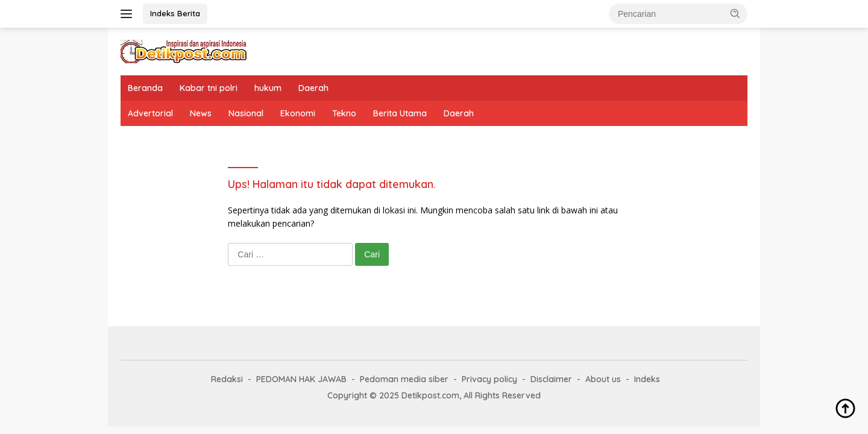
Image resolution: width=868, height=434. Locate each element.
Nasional (246, 113)
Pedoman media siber (404, 379)
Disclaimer (551, 379)
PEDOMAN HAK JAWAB (301, 379)
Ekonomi (298, 113)
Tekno (344, 113)
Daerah (313, 88)
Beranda (145, 88)
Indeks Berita (175, 13)
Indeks (647, 379)
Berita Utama (400, 113)
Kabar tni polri (209, 88)
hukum (268, 88)
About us (603, 379)
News (201, 113)
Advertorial (150, 113)
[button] (735, 13)
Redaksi (227, 379)
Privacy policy (489, 379)
